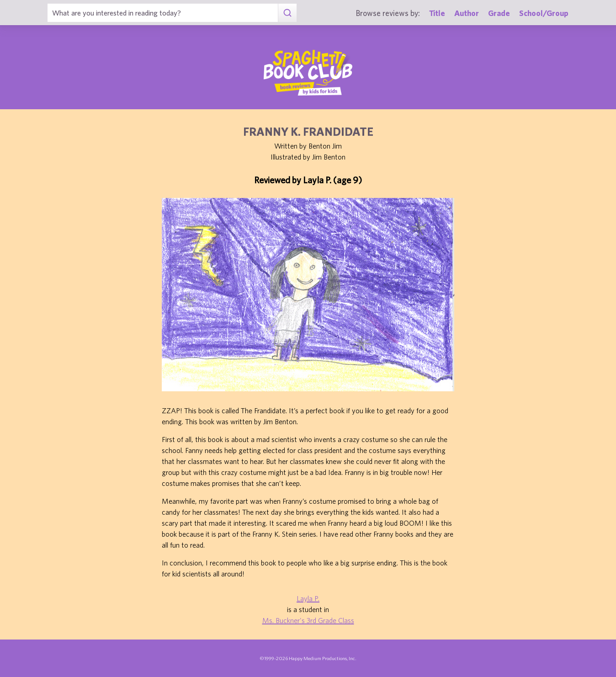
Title (437, 13)
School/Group (544, 13)
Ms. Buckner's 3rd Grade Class (308, 620)
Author (467, 13)
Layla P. (308, 598)
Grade (499, 13)
